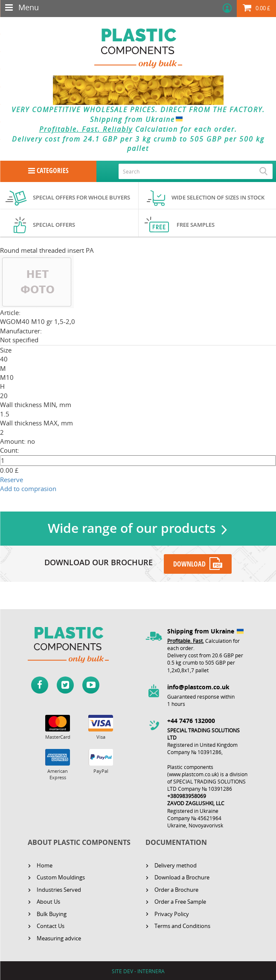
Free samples (196, 225)
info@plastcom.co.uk (198, 686)
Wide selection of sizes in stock (218, 197)
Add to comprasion (28, 489)
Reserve (12, 480)
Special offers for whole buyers (81, 197)
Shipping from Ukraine (138, 119)
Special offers (54, 225)
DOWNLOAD (190, 563)
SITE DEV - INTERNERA (138, 970)
